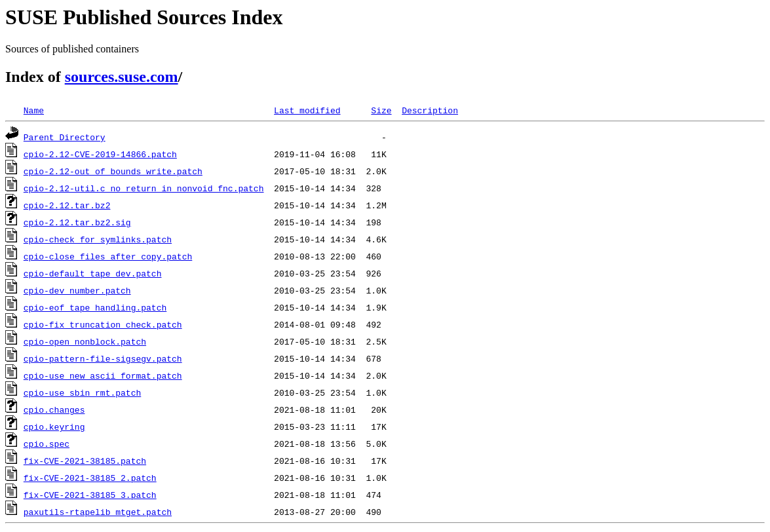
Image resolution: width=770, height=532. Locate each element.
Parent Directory (65, 137)
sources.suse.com (122, 77)
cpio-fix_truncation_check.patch (103, 324)
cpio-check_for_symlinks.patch (98, 239)
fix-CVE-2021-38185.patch (85, 461)
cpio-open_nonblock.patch (85, 341)
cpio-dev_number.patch (77, 290)
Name (34, 110)
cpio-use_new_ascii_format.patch (103, 375)
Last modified (307, 110)
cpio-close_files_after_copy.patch (108, 256)
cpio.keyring (54, 427)
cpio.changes (54, 409)
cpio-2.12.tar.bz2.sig (77, 222)
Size (381, 110)
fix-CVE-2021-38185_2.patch (90, 478)
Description (430, 110)
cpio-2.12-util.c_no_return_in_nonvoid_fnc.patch (144, 188)
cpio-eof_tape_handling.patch (95, 307)
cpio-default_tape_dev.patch (93, 273)
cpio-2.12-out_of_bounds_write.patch (113, 171)
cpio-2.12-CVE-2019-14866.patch (100, 154)
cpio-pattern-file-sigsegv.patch (103, 358)
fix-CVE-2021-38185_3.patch (90, 495)
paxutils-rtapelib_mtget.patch (98, 512)
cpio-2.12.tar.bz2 (67, 205)
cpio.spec (47, 444)
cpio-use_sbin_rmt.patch (82, 392)
